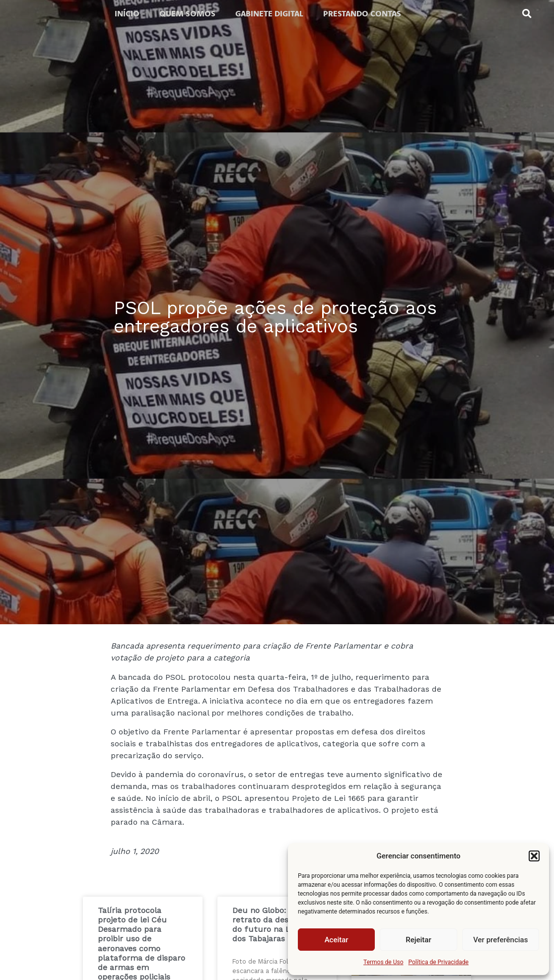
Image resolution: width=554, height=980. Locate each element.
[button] (534, 856)
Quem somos (187, 13)
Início (127, 13)
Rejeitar (418, 940)
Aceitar (337, 940)
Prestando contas (362, 13)
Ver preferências (500, 940)
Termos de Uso (383, 962)
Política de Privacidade (439, 962)
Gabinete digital (269, 13)
